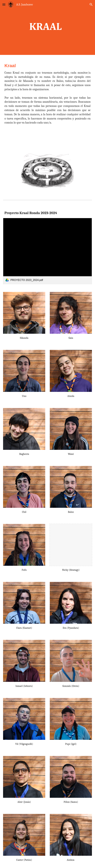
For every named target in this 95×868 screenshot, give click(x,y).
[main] (47, 95)
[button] (4, 4)
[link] (47, 251)
